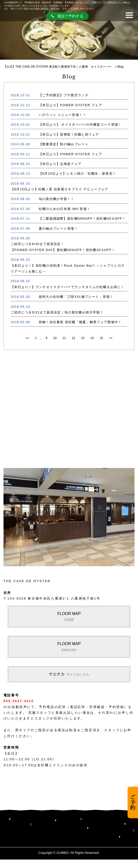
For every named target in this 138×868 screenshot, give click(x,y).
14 (92, 338)
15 (101, 338)
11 (64, 338)
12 (73, 338)
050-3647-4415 (19, 701)
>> (111, 338)
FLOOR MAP (69, 616)
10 (55, 338)
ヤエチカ (69, 674)
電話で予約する (67, 16)
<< (27, 338)
